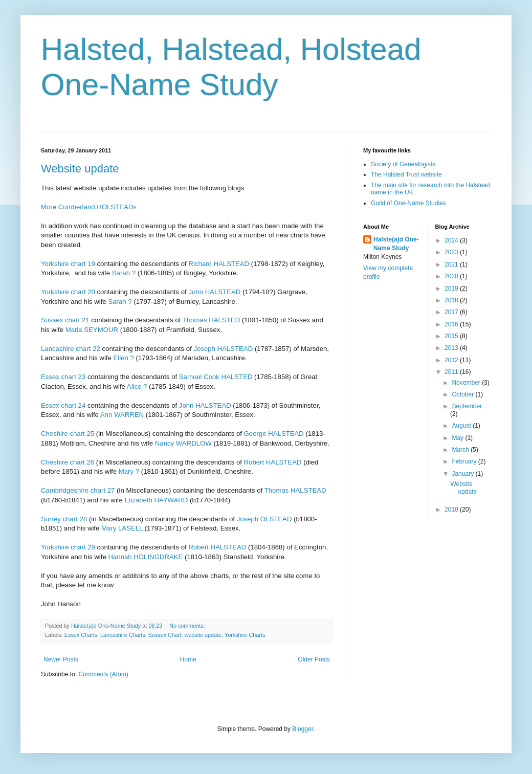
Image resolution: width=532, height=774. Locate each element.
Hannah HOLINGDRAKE (145, 557)
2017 (452, 312)
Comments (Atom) (103, 674)
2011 (452, 372)
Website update (80, 169)
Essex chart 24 (63, 405)
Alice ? (137, 386)
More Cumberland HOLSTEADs (89, 207)
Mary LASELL (122, 528)
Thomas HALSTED (211, 320)
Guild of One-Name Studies (408, 203)
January (463, 474)
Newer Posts (61, 659)
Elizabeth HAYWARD (157, 500)
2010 (452, 510)
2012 (452, 360)
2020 (452, 276)
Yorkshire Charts (245, 635)
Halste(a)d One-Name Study (396, 244)
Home (188, 659)
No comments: (188, 626)
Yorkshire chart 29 (68, 547)
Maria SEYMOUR (92, 330)
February (465, 461)
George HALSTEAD (274, 434)
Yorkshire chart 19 (68, 264)
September (467, 406)
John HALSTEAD (214, 292)
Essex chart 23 (63, 377)
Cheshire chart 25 (68, 434)
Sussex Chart (165, 635)
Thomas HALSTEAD (295, 490)
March (461, 450)
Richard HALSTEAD (219, 264)
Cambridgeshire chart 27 (78, 490)
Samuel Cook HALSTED (216, 377)
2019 (452, 289)
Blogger (303, 729)
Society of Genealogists (403, 164)
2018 (452, 300)
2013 (452, 348)
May (458, 438)
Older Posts (314, 659)
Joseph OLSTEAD (264, 519)
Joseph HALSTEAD (223, 349)
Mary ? (129, 471)
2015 (452, 336)
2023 (452, 252)
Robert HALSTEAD (273, 462)
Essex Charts (81, 635)
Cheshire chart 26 (68, 462)
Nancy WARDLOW (183, 443)
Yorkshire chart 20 (68, 292)
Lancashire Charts (123, 635)
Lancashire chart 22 (71, 349)
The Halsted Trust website (406, 174)
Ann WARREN (122, 415)
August (462, 426)
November (467, 383)
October (463, 394)
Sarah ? (124, 273)
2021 (452, 264)
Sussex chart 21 (65, 320)
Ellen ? (123, 358)
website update (203, 635)
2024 (452, 240)
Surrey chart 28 (64, 519)
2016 (452, 324)
